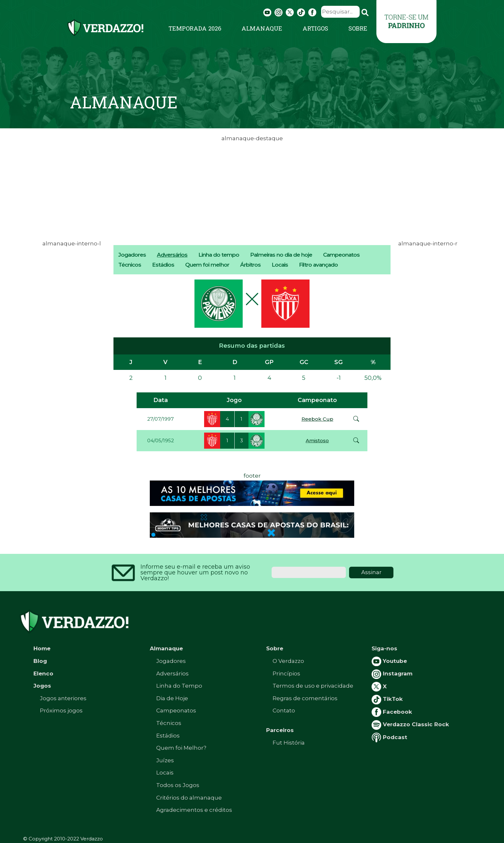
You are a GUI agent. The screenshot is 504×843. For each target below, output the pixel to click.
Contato (284, 710)
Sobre (358, 28)
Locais (280, 265)
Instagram (392, 673)
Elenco (43, 673)
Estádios (163, 265)
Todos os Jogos (178, 785)
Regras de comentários (305, 698)
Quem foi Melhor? (181, 748)
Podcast (389, 737)
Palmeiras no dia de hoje (281, 255)
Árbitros (250, 265)
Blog (40, 661)
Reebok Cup (317, 419)
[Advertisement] (252, 188)
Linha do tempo (219, 255)
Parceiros (280, 730)
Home (42, 648)
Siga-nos (384, 648)
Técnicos (130, 265)
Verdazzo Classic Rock (410, 724)
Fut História (289, 743)
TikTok (387, 699)
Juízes (165, 760)
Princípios (286, 673)
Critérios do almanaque (189, 798)
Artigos (315, 28)
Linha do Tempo (179, 686)
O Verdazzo (288, 661)
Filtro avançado (318, 265)
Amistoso (317, 440)
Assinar (371, 572)
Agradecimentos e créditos (194, 810)
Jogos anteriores (63, 698)
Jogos (42, 686)
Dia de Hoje (172, 698)
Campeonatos (341, 255)
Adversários (172, 255)
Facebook (392, 712)
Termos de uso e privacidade (313, 686)
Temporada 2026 (195, 28)
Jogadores (132, 255)
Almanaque (262, 28)
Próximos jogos (61, 710)
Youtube (389, 661)
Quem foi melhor (207, 265)
